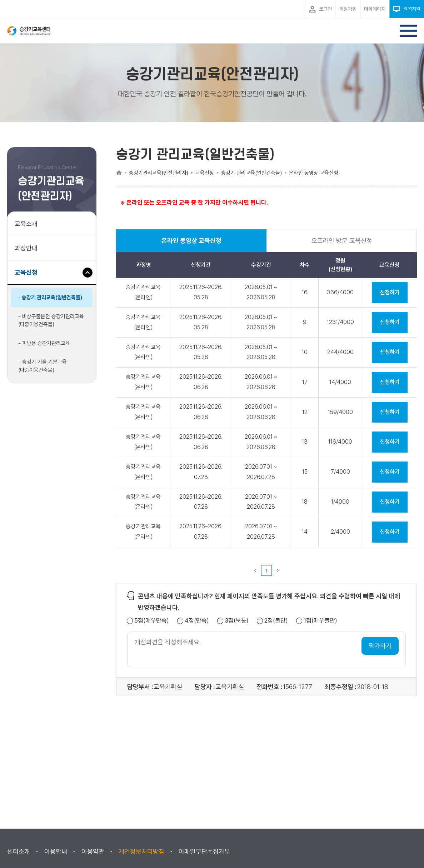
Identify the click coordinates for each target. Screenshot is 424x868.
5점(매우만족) (152, 621)
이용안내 (56, 851)
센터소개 (19, 851)
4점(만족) (197, 621)
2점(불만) (276, 621)
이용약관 (93, 851)
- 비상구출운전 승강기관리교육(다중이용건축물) (51, 321)
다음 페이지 (278, 570)
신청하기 (390, 292)
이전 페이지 (255, 570)
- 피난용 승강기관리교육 (44, 343)
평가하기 (380, 646)
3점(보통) (237, 621)
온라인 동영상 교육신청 (191, 245)
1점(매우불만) (320, 621)
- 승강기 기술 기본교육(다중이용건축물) (43, 366)
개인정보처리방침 (141, 851)
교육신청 (29, 276)
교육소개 (26, 224)
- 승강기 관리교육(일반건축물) (50, 298)
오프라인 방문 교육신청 (342, 241)
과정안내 (26, 248)
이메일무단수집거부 (204, 851)
